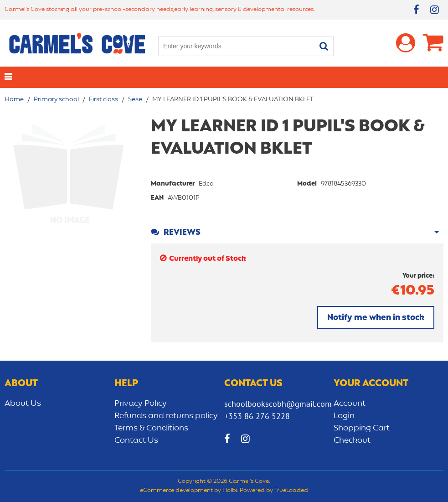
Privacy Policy (141, 404)
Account (350, 404)
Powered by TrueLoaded (274, 491)
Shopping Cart (362, 428)
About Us (23, 404)
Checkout (352, 440)
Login (344, 416)
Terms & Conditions (151, 428)
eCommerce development (176, 491)
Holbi (230, 491)
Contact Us (136, 440)
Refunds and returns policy (166, 416)
